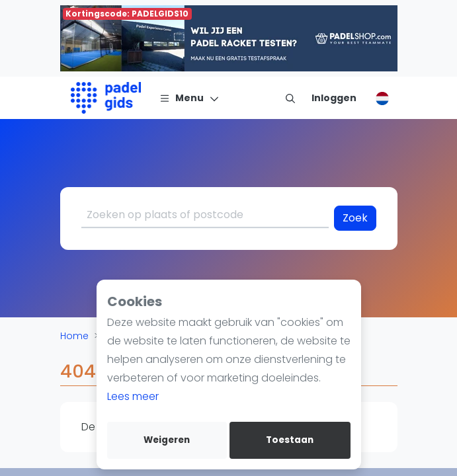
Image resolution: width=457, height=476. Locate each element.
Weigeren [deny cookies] (167, 440)
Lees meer (133, 396)
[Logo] (106, 98)
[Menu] (189, 98)
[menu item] (290, 98)
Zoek (355, 218)
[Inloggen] (334, 98)
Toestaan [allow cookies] (290, 440)
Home (74, 336)
